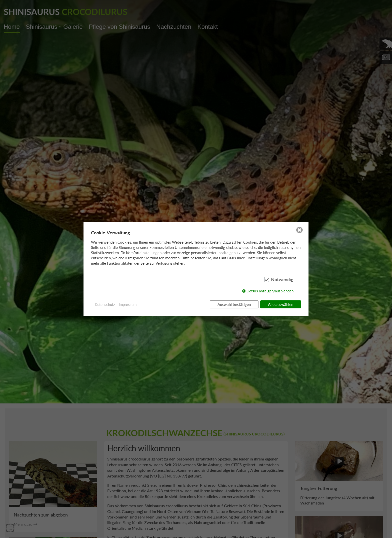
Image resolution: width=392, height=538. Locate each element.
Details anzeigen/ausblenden (270, 291)
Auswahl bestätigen (234, 304)
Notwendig (282, 279)
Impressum (128, 305)
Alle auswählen (281, 304)
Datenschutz (105, 305)
